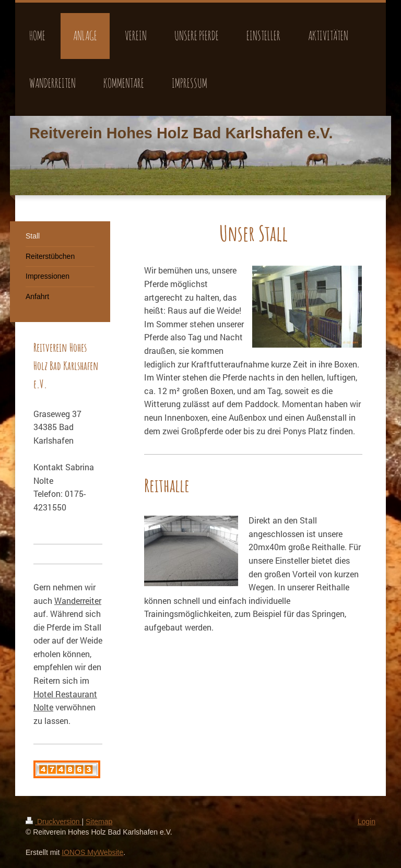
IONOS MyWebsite (92, 852)
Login (367, 822)
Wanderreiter (78, 601)
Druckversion (54, 822)
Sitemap (99, 822)
